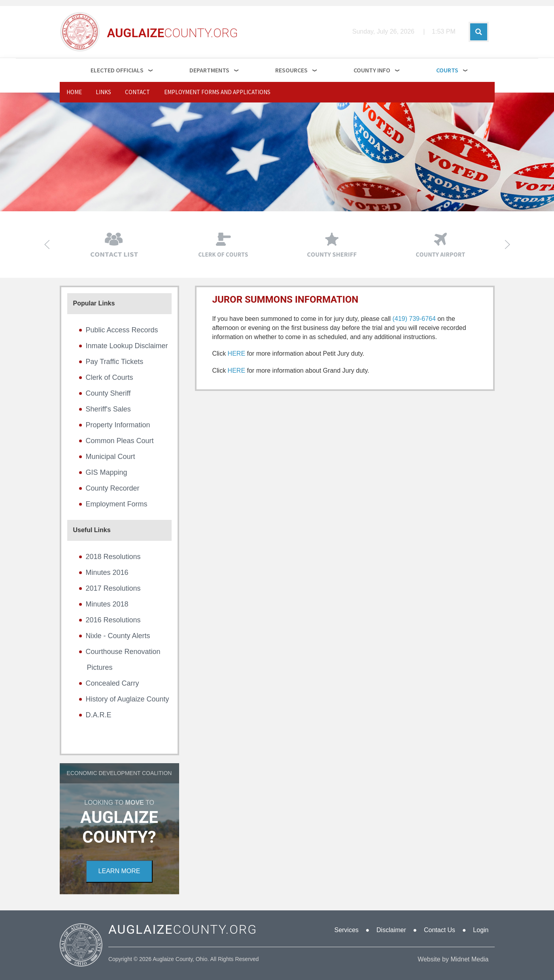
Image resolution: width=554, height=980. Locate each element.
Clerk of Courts (110, 377)
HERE (236, 354)
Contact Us (440, 930)
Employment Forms (117, 504)
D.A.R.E (99, 715)
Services (346, 930)
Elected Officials (117, 70)
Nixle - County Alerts (118, 636)
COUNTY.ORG (183, 929)
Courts (447, 70)
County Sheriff (108, 393)
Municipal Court (111, 457)
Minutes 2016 (107, 572)
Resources (291, 70)
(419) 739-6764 (414, 319)
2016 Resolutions (113, 620)
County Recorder (113, 488)
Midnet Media (469, 959)
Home (74, 92)
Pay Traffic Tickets (115, 362)
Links (103, 92)
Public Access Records (122, 330)
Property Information (118, 425)
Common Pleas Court (120, 441)
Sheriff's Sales (108, 409)
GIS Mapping (107, 472)
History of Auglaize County (128, 699)
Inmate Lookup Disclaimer (127, 346)
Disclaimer (391, 930)
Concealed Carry (113, 683)
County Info (372, 70)
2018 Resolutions (113, 557)
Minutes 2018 (107, 604)
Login (481, 930)
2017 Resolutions (113, 588)
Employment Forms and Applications (217, 92)
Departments (209, 70)
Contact (137, 92)
